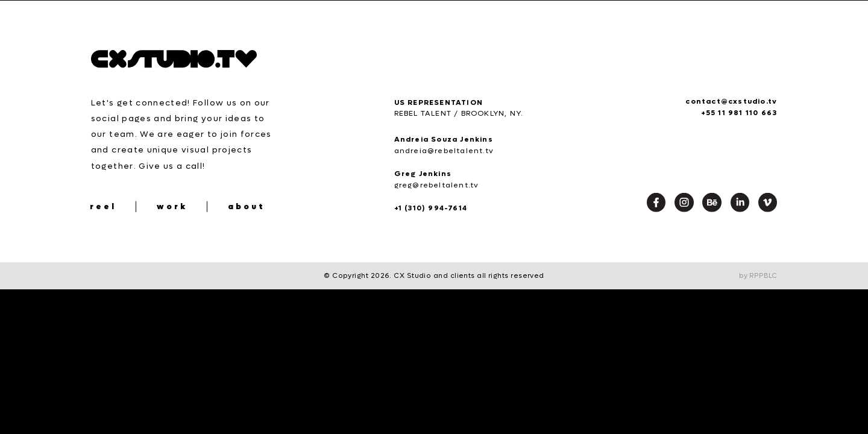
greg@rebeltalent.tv (437, 185)
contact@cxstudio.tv (731, 101)
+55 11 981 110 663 (739, 113)
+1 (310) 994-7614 (431, 208)
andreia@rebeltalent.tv (444, 151)
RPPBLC (763, 276)
